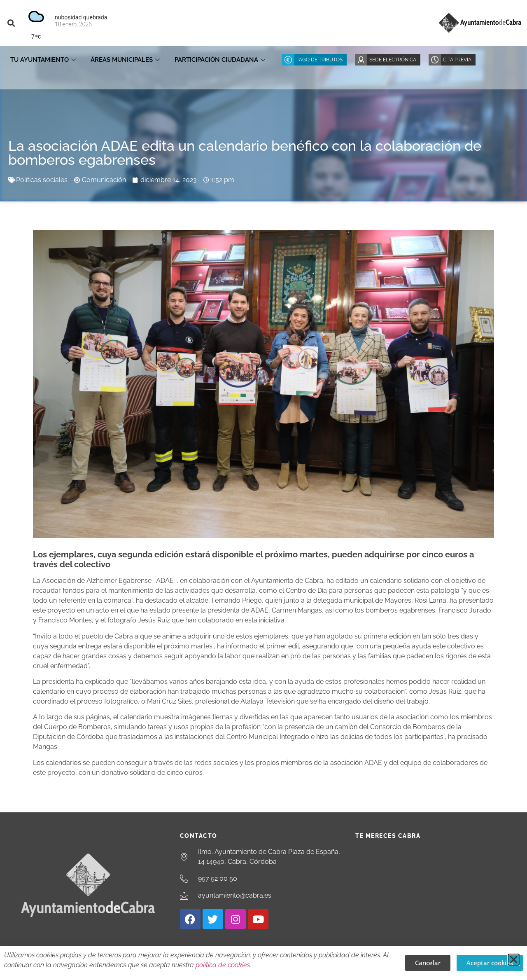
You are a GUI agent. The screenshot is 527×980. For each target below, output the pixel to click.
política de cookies (223, 965)
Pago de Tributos (319, 60)
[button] (11, 23)
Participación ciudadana (220, 60)
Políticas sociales (42, 180)
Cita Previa (457, 60)
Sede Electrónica (393, 60)
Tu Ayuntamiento (43, 60)
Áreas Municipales (125, 60)
